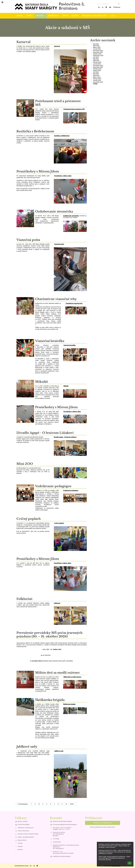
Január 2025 (97, 64)
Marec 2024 (97, 77)
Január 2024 (97, 80)
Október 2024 (97, 69)
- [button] (103, 7)
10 (66, 804)
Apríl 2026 (96, 46)
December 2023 (98, 82)
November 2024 (98, 67)
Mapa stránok (22, 840)
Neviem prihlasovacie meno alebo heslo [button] (102, 827)
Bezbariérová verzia (22, 866)
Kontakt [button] (75, 16)
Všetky (95, 84)
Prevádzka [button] (54, 16)
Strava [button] (65, 16)
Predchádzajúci (22, 804)
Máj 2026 (96, 44)
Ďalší (73, 804)
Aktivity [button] (41, 16)
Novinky (20, 850)
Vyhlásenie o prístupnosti (26, 828)
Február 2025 (97, 62)
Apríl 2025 (96, 61)
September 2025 (98, 56)
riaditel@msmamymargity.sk (62, 856)
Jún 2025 (96, 57)
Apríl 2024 (96, 75)
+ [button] (99, 7)
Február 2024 (97, 79)
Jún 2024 (96, 72)
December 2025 (98, 51)
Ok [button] (130, 863)
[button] (110, 7)
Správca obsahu (23, 821)
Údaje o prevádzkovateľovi (26, 837)
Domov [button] (20, 16)
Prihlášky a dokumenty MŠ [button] (95, 16)
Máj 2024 (96, 74)
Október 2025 (97, 54)
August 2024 (97, 70)
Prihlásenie (117, 7)
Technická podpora (24, 824)
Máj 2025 (96, 59)
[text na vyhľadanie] (108, 4)
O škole (20, 843)
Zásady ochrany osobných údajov (28, 834)
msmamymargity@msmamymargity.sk (65, 824)
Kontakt (20, 846)
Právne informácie (23, 831)
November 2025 (98, 52)
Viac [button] (114, 16)
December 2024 (98, 66)
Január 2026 (97, 49)
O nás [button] (30, 16)
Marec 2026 (97, 47)
